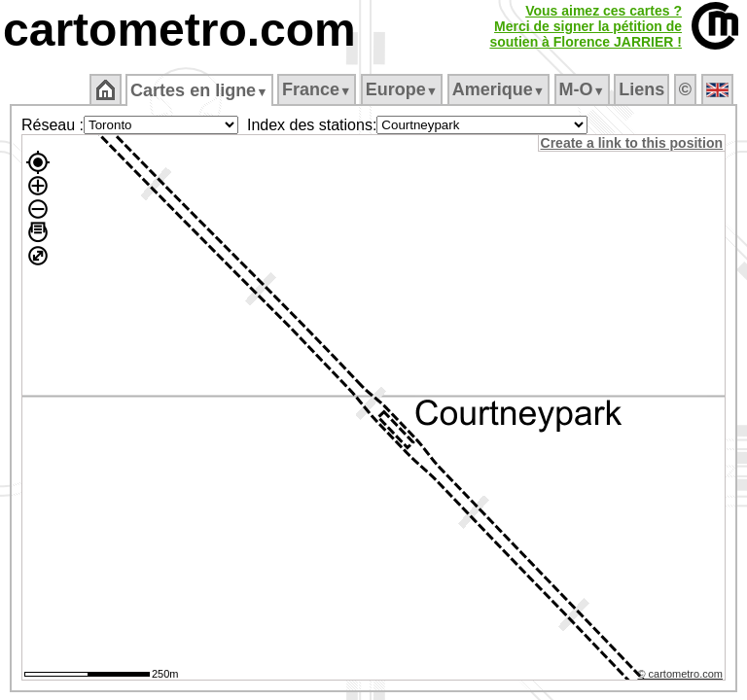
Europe (403, 89)
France (318, 89)
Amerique (499, 89)
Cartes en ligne (201, 90)
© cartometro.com (682, 677)
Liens (643, 89)
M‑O (583, 89)
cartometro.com (179, 30)
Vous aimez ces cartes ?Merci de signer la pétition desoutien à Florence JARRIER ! (586, 26)
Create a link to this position (633, 143)
